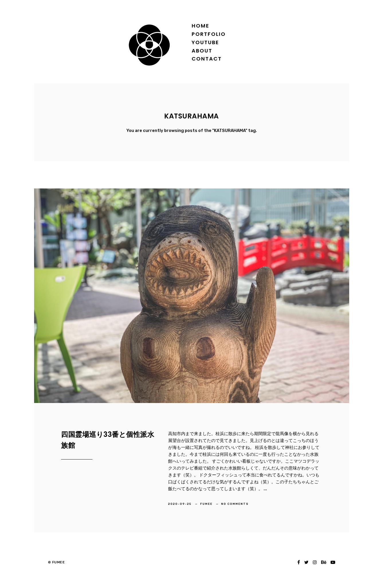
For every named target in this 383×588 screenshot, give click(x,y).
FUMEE (207, 504)
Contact (207, 59)
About (202, 51)
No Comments (235, 504)
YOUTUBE (205, 42)
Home (201, 26)
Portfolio (209, 34)
